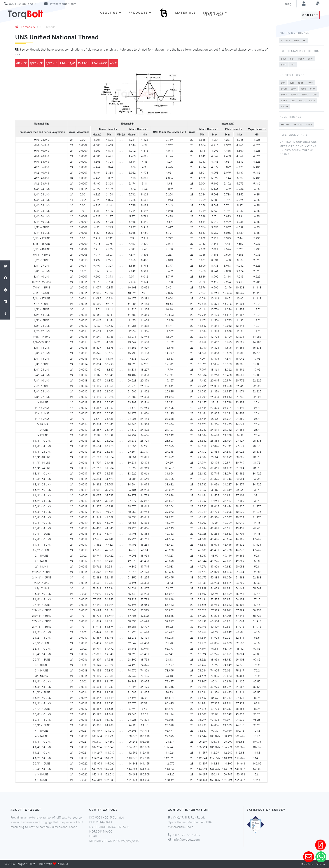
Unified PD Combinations (298, 142)
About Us (110, 12)
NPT (293, 65)
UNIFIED (298, 125)
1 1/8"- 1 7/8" (67, 63)
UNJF (312, 100)
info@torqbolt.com (63, 4)
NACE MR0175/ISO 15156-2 (109, 827)
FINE (297, 40)
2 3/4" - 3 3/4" (99, 63)
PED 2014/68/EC (101, 822)
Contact (310, 15)
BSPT (284, 65)
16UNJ (305, 95)
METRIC (285, 125)
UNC (312, 89)
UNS (293, 100)
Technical (215, 14)
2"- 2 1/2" (83, 63)
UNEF (284, 100)
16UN (310, 83)
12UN (301, 83)
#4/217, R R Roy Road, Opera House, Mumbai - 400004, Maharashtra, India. (190, 822)
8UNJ (284, 95)
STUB (309, 125)
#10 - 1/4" (22, 63)
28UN (294, 89)
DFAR (93, 836)
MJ (305, 40)
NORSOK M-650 (101, 831)
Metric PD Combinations (298, 146)
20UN (284, 89)
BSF (292, 59)
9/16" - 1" (51, 63)
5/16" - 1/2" (37, 63)
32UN (303, 89)
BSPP (301, 59)
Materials (185, 12)
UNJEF (285, 106)
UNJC (302, 100)
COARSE (285, 40)
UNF (315, 95)
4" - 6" (114, 63)
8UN (292, 83)
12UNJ (294, 95)
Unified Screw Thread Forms (297, 152)
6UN (283, 83)
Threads (29, 27)
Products (140, 12)
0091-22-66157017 (23, 4)
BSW (284, 59)
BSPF (311, 59)
